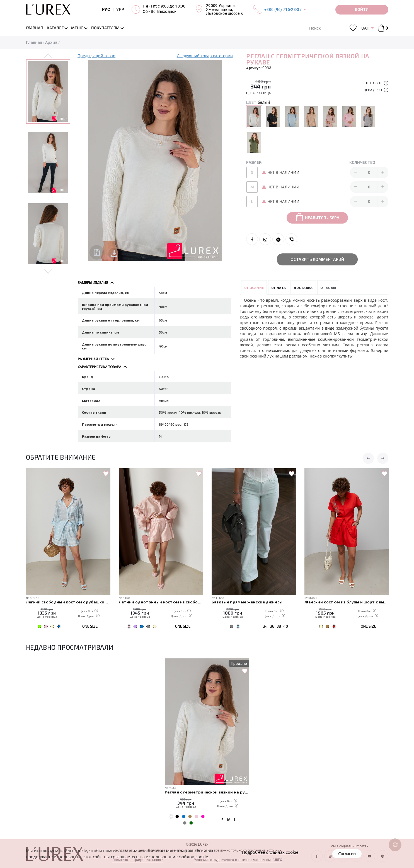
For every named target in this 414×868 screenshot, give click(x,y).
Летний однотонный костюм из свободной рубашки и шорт (161, 602)
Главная (34, 42)
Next (48, 271)
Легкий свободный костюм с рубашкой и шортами (68, 602)
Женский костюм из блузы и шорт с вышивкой (347, 602)
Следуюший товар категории (205, 56)
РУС (106, 9)
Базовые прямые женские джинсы (247, 602)
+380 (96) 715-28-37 (283, 9)
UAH (365, 28)
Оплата (279, 287)
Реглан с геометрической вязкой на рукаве (207, 792)
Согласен (347, 854)
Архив (51, 42)
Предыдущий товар (96, 56)
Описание (254, 287)
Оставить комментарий (317, 259)
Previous (48, 56)
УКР (120, 9)
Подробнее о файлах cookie (270, 852)
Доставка (303, 287)
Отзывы (328, 287)
